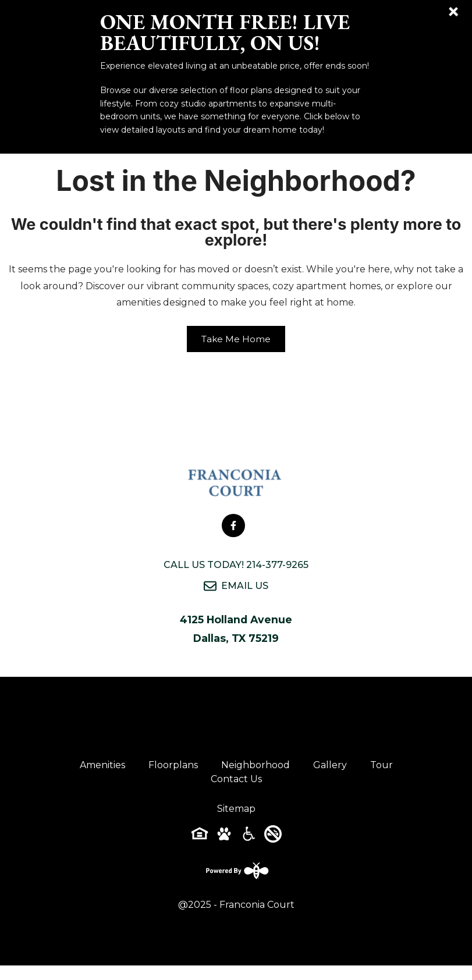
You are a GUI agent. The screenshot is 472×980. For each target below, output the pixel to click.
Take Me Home (236, 339)
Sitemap (236, 809)
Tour (381, 765)
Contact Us (236, 779)
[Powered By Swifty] (236, 871)
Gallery (330, 765)
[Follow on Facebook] (233, 525)
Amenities (102, 765)
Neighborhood (255, 765)
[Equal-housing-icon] (200, 838)
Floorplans (173, 765)
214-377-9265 (277, 565)
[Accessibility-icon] (249, 838)
